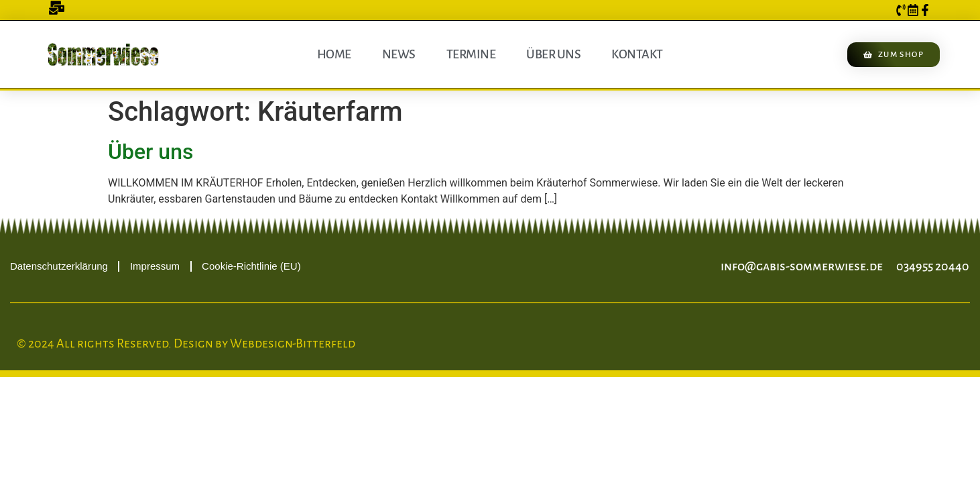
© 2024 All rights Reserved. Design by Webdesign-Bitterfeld (186, 343)
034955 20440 (933, 266)
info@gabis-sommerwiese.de (802, 266)
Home (334, 54)
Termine (471, 54)
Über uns (553, 54)
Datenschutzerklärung (59, 266)
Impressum (155, 266)
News (399, 54)
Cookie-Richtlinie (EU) (251, 266)
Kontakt (637, 54)
